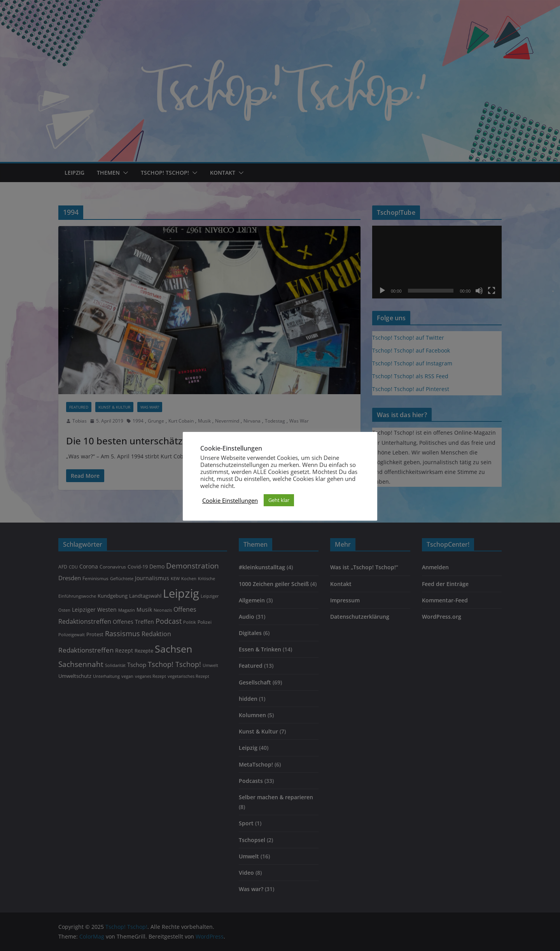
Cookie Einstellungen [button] (230, 500)
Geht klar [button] (279, 500)
